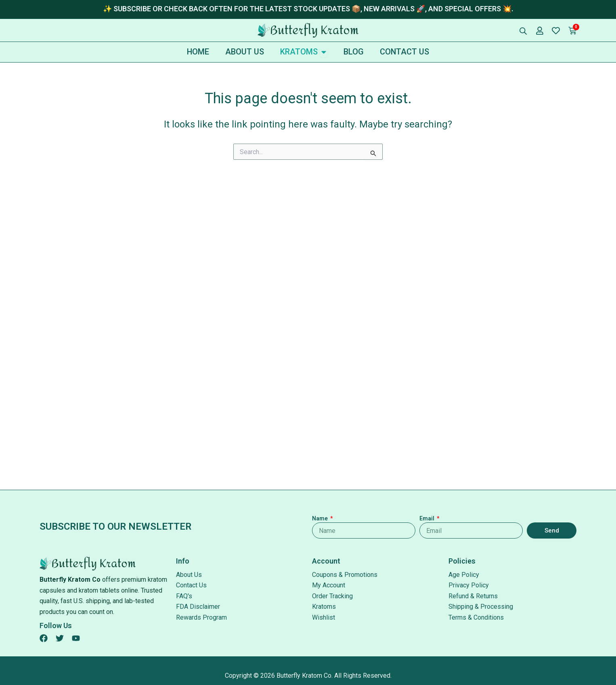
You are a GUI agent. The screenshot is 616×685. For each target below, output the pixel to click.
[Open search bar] (523, 31)
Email (427, 518)
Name (321, 518)
